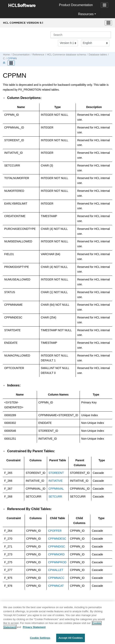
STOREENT (56, 473)
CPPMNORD (56, 554)
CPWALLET (56, 570)
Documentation (21, 55)
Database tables (98, 55)
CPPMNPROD (57, 562)
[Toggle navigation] (104, 5)
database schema (66, 55)
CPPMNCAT (56, 586)
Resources (86, 14)
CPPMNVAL (56, 489)
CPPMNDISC (57, 546)
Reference (38, 55)
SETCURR (55, 497)
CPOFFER (55, 531)
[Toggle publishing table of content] (11, 63)
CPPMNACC (56, 578)
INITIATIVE (56, 481)
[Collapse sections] (4, 63)
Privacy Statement (34, 629)
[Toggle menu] (108, 23)
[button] (4, 98)
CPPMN (12, 58)
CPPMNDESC (57, 539)
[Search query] (81, 35)
